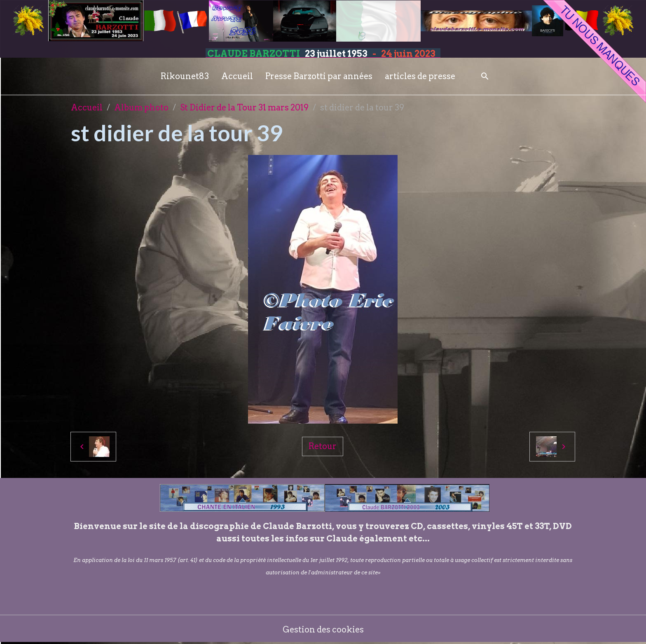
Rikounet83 (185, 76)
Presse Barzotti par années (319, 76)
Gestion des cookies (323, 630)
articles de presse (420, 76)
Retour (323, 446)
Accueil (237, 76)
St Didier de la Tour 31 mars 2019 (244, 108)
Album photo (141, 108)
